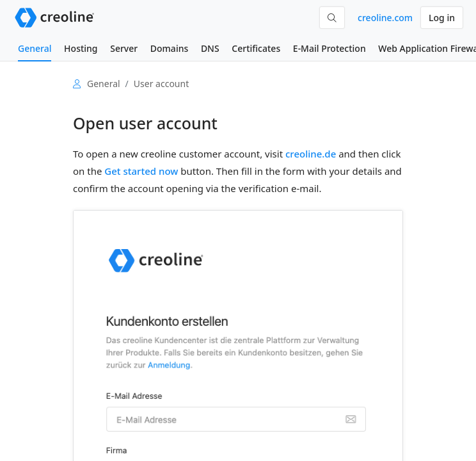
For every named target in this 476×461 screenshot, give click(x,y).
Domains (169, 48)
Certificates (256, 48)
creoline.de (311, 154)
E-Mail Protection (329, 48)
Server (124, 48)
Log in (442, 18)
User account (161, 84)
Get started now (141, 171)
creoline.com (385, 18)
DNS (210, 48)
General (35, 48)
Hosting (81, 48)
